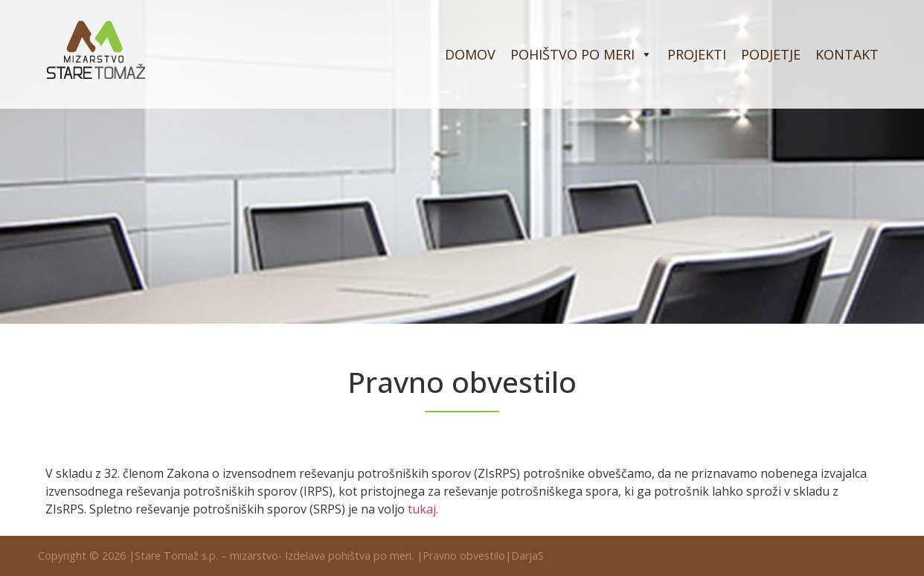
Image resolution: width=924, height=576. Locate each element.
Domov (470, 54)
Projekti (697, 54)
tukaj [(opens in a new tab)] (422, 509)
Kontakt (847, 54)
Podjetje (771, 54)
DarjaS (527, 556)
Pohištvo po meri (581, 54)
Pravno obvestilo (464, 556)
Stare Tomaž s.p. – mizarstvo (206, 556)
